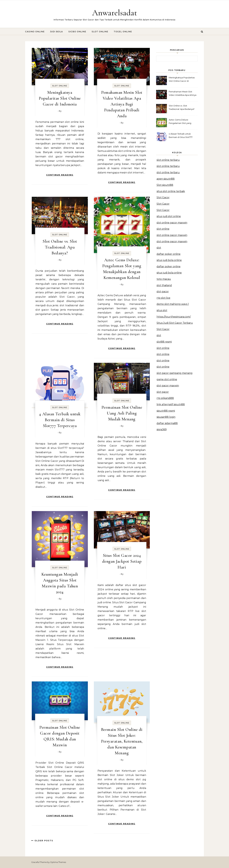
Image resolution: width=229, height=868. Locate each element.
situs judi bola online (169, 260)
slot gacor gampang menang (175, 373)
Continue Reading (60, 175)
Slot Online (100, 32)
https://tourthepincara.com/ (174, 317)
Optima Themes (58, 862)
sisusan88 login (166, 417)
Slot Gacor (163, 197)
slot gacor (163, 292)
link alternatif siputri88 (171, 404)
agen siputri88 (166, 179)
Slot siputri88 (165, 185)
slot (159, 248)
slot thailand (164, 285)
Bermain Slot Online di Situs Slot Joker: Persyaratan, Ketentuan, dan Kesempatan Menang (122, 741)
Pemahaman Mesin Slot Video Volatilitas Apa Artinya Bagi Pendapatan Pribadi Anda (122, 104)
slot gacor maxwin (168, 386)
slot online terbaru (168, 160)
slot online (163, 229)
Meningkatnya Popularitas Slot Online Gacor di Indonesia (60, 98)
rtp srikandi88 (165, 398)
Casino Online (35, 32)
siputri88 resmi (166, 411)
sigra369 (162, 429)
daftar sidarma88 (167, 423)
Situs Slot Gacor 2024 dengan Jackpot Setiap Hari (122, 561)
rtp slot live (163, 298)
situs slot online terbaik (171, 191)
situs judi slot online (169, 216)
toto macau (164, 279)
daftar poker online (169, 254)
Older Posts (42, 841)
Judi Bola (56, 32)
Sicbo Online (77, 32)
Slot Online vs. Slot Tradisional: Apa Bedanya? (60, 247)
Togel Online (123, 32)
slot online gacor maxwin (172, 223)
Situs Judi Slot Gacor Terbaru (175, 323)
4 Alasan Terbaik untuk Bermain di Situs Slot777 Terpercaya (60, 420)
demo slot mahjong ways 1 (173, 304)
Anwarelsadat (115, 13)
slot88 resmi (164, 342)
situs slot (162, 310)
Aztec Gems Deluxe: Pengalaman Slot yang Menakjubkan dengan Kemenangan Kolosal (180, 122)
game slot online (167, 379)
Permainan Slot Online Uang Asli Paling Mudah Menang (122, 413)
